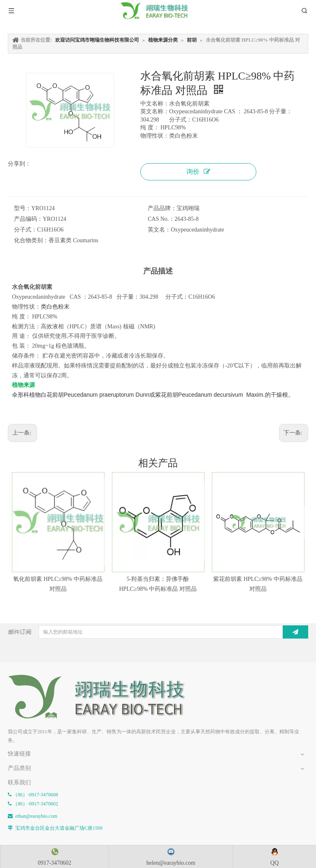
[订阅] (295, 632)
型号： (23, 208)
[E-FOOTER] (102, 697)
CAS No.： (161, 219)
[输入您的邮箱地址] (160, 632)
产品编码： (28, 219)
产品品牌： (162, 208)
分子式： (26, 230)
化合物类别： (31, 240)
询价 (198, 172)
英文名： (159, 230)
